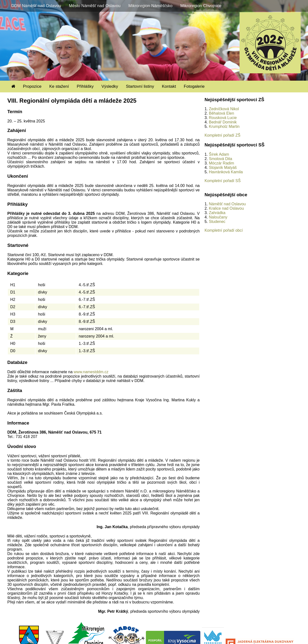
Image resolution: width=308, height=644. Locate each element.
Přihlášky (85, 86)
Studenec (217, 222)
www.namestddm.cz (91, 372)
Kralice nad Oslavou (226, 208)
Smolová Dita (220, 159)
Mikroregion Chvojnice (201, 6)
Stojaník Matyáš (223, 168)
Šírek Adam (219, 154)
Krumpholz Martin (224, 126)
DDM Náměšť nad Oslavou (36, 6)
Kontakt (169, 86)
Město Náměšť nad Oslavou (95, 6)
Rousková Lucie (223, 118)
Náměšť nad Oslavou (227, 204)
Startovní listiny (140, 86)
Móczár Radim (221, 163)
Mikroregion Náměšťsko (150, 6)
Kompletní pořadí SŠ (223, 181)
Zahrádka (217, 213)
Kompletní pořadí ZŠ (223, 135)
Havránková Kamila (226, 172)
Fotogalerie (194, 86)
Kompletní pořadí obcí (224, 230)
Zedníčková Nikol (224, 109)
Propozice (32, 86)
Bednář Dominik (223, 122)
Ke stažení (59, 86)
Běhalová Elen (221, 113)
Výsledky (110, 86)
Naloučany (218, 217)
